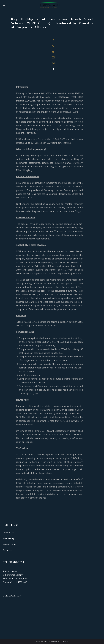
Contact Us (7, 550)
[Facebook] (53, 40)
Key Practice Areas (11, 544)
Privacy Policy (8, 538)
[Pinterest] (53, 46)
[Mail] (53, 57)
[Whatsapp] (53, 63)
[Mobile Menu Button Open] (4, 6)
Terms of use (8, 533)
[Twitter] (53, 52)
